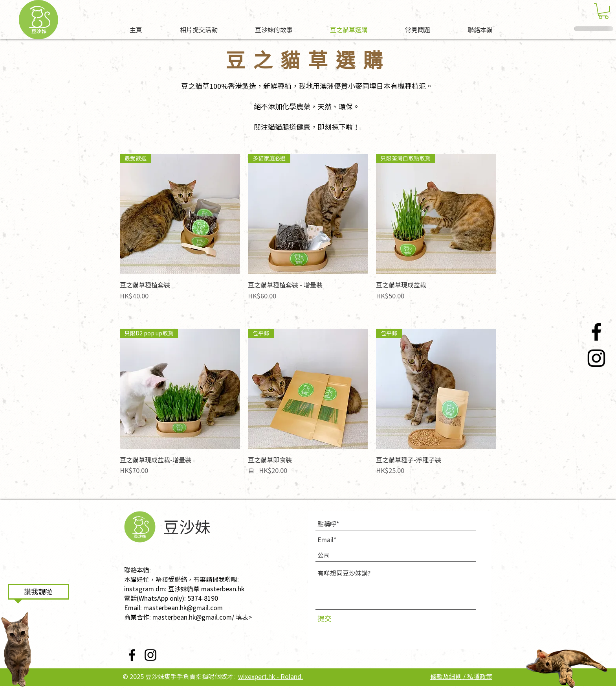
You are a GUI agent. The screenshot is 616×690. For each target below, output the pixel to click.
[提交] (333, 618)
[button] (603, 11)
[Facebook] (596, 332)
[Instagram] (596, 358)
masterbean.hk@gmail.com (183, 607)
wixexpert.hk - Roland (270, 676)
